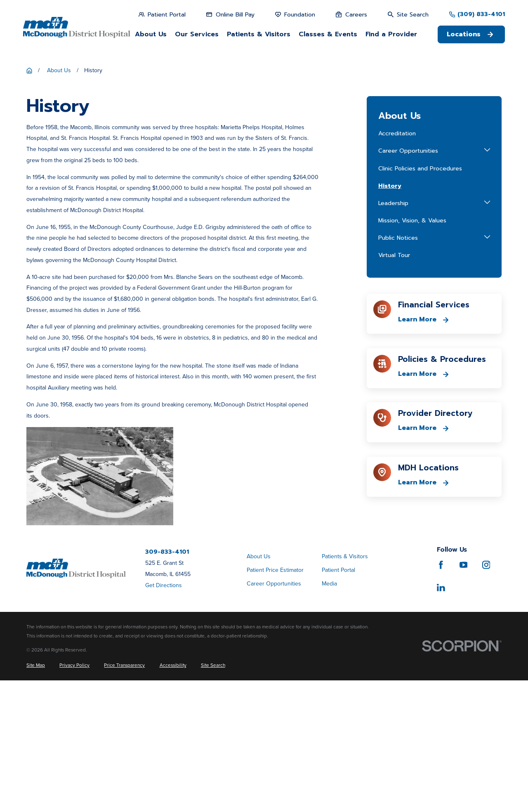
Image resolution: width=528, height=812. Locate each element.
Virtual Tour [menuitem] (394, 387)
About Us (259, 688)
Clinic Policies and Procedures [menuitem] (420, 300)
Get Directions (164, 717)
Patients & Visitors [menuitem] (259, 34)
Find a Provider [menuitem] (391, 34)
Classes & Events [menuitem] (328, 34)
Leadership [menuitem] (393, 335)
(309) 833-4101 (481, 14)
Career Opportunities (274, 716)
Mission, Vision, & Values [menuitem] (412, 353)
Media (329, 716)
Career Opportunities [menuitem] (408, 283)
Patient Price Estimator (275, 702)
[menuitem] (36, 797)
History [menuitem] (390, 318)
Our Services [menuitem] (197, 34)
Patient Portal (338, 702)
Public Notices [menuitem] (398, 370)
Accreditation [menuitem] (397, 266)
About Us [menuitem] (151, 34)
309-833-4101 (167, 684)
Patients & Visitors (345, 688)
